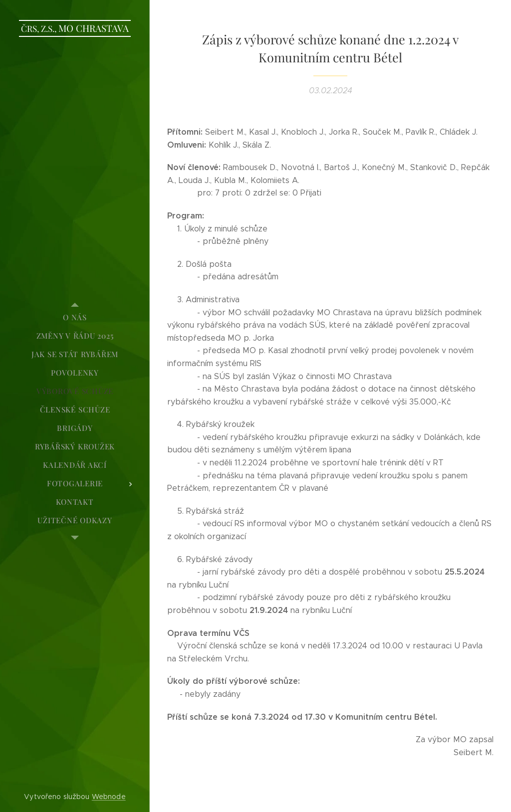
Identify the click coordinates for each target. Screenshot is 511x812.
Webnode (109, 797)
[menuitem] (75, 317)
